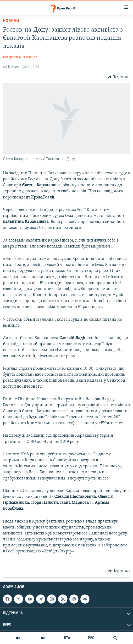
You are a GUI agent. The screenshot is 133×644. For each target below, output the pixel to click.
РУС (91, 638)
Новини (11, 21)
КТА (67, 638)
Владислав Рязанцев (20, 57)
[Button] (119, 77)
